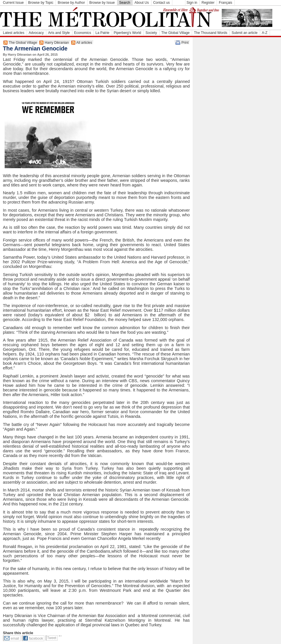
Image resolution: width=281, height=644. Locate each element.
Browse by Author (71, 3)
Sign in (192, 3)
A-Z (265, 33)
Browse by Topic (41, 3)
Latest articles (14, 33)
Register (208, 3)
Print (185, 43)
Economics (83, 33)
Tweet (52, 638)
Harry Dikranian (57, 43)
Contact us (162, 3)
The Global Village (176, 33)
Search (125, 3)
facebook (36, 638)
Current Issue (13, 3)
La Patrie (102, 33)
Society (151, 33)
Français (225, 3)
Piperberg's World (128, 33)
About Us (142, 3)
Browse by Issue (102, 3)
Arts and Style (59, 33)
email (15, 638)
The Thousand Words (210, 33)
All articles (84, 43)
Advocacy (36, 33)
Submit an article (244, 33)
